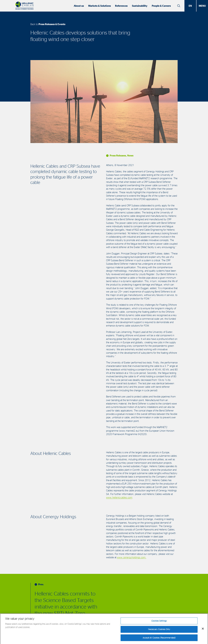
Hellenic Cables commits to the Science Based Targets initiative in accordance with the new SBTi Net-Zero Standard (66, 606)
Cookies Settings (159, 623)
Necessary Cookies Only (159, 631)
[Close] (203, 631)
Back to (48, 24)
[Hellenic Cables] (24, 6)
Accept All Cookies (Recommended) (159, 640)
